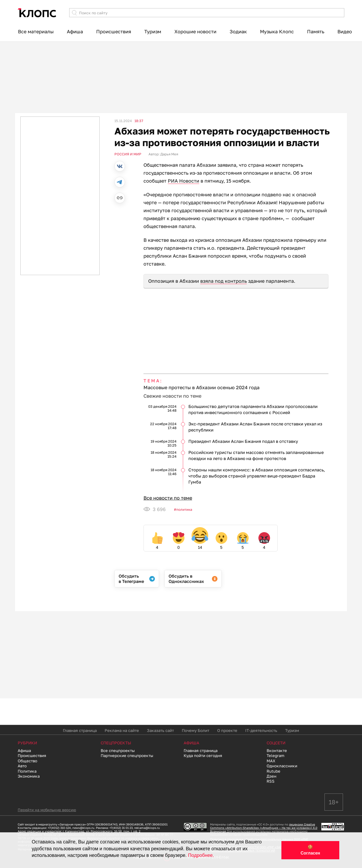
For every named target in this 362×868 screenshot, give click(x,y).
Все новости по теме (168, 498)
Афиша (75, 31)
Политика (184, 509)
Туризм (153, 31)
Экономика (29, 776)
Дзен (271, 776)
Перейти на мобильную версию (47, 810)
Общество (27, 761)
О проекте (227, 730)
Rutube (273, 771)
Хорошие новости (195, 31)
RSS (271, 781)
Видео (345, 31)
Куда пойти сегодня (203, 755)
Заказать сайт (160, 730)
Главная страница (80, 730)
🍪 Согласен (310, 850)
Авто (22, 766)
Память (316, 31)
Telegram (275, 755)
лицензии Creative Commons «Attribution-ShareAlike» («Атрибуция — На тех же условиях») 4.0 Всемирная (264, 828)
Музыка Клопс (277, 31)
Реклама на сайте (122, 730)
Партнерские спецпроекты (127, 755)
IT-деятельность (261, 730)
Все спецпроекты (118, 750)
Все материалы (36, 31)
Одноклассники (282, 766)
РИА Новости (184, 181)
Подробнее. (201, 855)
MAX (271, 761)
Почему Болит (196, 730)
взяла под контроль (224, 281)
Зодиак (238, 31)
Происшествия (114, 31)
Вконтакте (277, 750)
